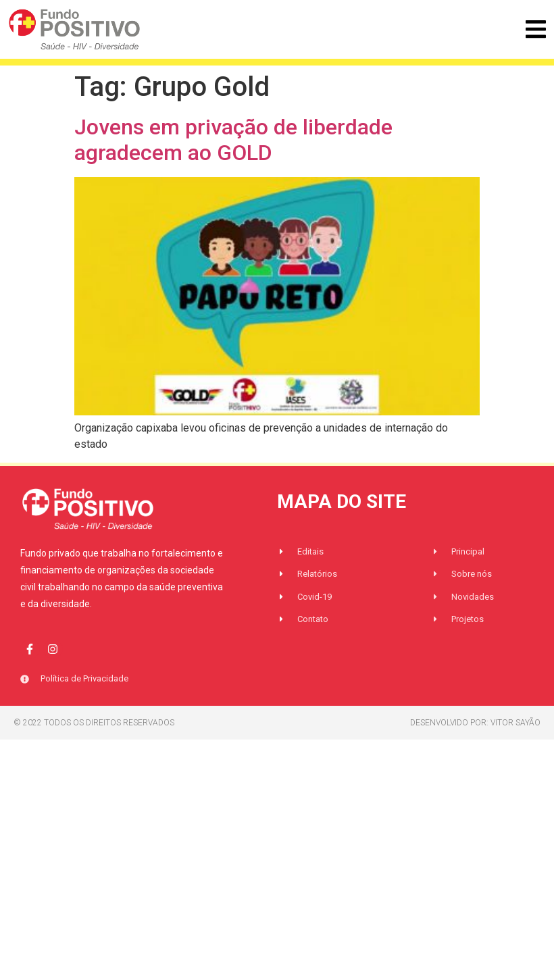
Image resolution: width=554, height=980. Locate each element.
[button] (535, 29)
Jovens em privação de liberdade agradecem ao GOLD (233, 140)
